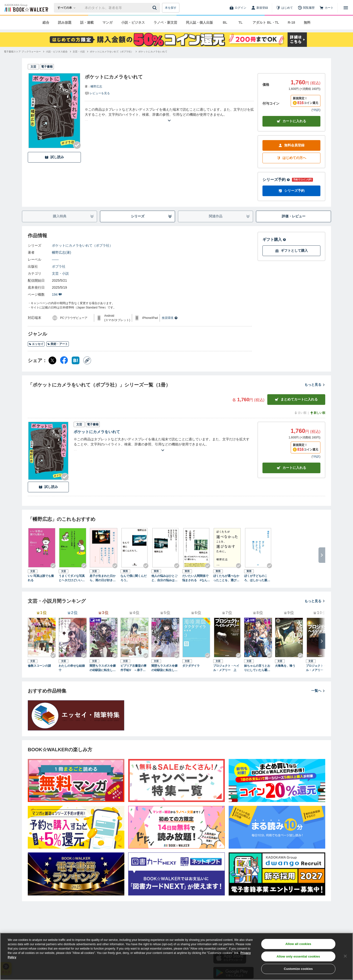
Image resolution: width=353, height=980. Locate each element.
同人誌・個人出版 (199, 22)
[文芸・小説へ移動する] (79, 52)
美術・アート (58, 344)
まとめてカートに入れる (296, 399)
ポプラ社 (59, 266)
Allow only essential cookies (298, 956)
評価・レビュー (294, 216)
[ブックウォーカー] (26, 8)
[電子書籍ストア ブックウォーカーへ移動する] (22, 52)
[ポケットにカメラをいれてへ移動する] (153, 52)
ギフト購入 (274, 240)
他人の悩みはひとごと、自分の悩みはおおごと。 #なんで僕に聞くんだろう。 (165, 578)
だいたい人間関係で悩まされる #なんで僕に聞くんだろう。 (196, 578)
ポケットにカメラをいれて (97, 432)
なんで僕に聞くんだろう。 (134, 578)
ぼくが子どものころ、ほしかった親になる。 (257, 578)
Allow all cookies (298, 944)
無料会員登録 (291, 145)
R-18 (291, 22)
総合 (46, 22)
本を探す (171, 8)
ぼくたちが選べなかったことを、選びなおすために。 (226, 578)
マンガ (107, 22)
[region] (176, 956)
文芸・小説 (60, 273)
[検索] (155, 8)
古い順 (300, 413)
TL (240, 22)
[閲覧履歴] (306, 8)
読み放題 (65, 22)
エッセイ (36, 344)
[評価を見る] (97, 93)
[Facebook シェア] (64, 360)
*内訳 (316, 110)
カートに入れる (291, 121)
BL (225, 22)
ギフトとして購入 (291, 251)
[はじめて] (284, 8)
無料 (307, 22)
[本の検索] (68, 8)
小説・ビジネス (133, 22)
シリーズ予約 (276, 180)
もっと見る (315, 385)
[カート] (326, 8)
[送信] (155, 8)
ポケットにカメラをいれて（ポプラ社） (82, 245)
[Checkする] (77, 145)
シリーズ (152, 216)
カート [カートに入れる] (291, 468)
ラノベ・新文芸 (165, 22)
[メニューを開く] (346, 8)
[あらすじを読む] (169, 115)
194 (57, 294)
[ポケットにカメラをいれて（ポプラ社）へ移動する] (112, 52)
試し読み (54, 157)
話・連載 (87, 22)
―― (55, 259)
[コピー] (87, 360)
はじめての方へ (291, 158)
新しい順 (318, 413)
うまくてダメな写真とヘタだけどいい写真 (72, 578)
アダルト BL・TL (266, 22)
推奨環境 (170, 318)
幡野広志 (96, 86)
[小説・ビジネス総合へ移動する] (57, 52)
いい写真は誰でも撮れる (41, 578)
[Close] (345, 956)
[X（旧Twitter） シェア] (52, 360)
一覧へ (318, 691)
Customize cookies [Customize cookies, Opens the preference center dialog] (298, 969)
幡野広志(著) (61, 252)
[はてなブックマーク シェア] (76, 360)
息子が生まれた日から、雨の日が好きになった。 (103, 578)
